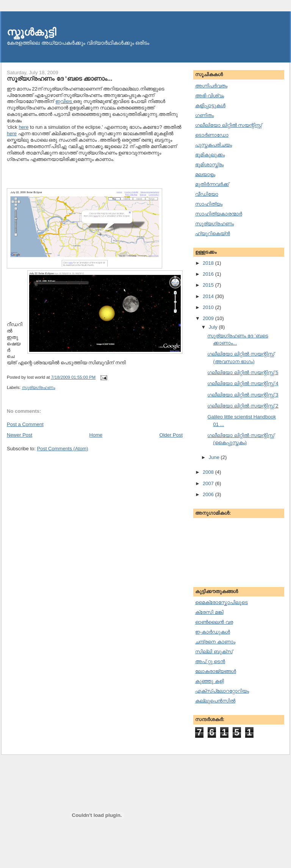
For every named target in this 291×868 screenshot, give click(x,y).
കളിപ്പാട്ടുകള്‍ (210, 105)
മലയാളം (205, 174)
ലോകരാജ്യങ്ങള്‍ (216, 671)
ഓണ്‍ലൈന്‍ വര (214, 622)
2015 (209, 285)
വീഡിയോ (207, 194)
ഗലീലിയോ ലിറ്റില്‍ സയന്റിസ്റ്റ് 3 (243, 395)
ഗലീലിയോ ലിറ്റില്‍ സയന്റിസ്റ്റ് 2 (243, 406)
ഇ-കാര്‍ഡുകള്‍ (213, 632)
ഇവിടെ (64, 101)
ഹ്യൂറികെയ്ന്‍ (213, 233)
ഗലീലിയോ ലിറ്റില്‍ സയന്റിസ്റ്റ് (228, 125)
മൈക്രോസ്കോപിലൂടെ (221, 602)
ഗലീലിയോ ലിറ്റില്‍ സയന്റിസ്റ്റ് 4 (243, 383)
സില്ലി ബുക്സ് (214, 652)
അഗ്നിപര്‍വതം (211, 86)
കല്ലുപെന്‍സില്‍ (215, 701)
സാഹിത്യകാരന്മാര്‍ (219, 214)
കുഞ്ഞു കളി (210, 681)
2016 (209, 274)
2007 (209, 483)
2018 (209, 263)
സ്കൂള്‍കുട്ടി (31, 32)
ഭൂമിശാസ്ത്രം (209, 165)
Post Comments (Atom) (63, 449)
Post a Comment (25, 424)
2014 (209, 296)
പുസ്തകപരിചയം (214, 145)
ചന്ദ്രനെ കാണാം (215, 642)
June (215, 457)
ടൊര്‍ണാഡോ (212, 135)
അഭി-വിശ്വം (210, 96)
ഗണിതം (204, 115)
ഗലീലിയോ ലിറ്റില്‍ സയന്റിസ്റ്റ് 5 (243, 372)
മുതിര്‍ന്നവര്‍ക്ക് (212, 184)
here (23, 127)
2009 (209, 318)
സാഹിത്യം (209, 204)
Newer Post (20, 435)
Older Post (171, 435)
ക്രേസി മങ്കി (209, 612)
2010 (209, 307)
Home (96, 435)
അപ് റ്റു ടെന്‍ (210, 661)
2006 (209, 494)
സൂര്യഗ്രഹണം (39, 387)
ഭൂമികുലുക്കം (210, 155)
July (214, 327)
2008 (209, 472)
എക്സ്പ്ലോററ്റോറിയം (222, 691)
